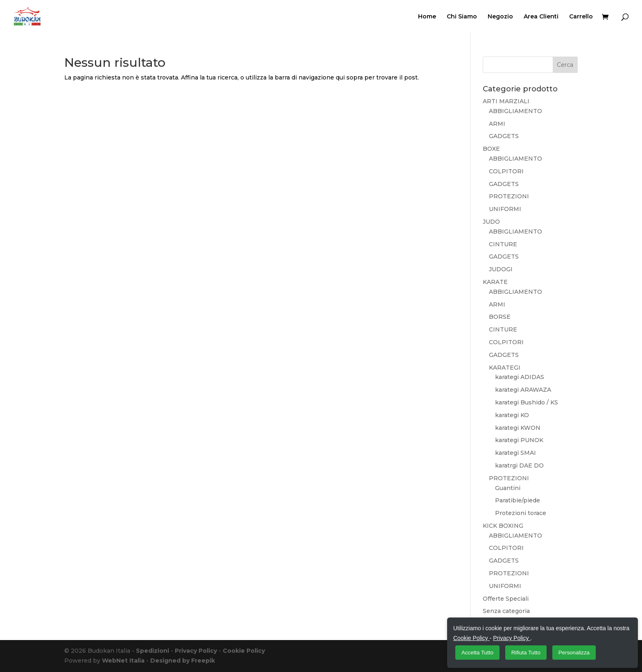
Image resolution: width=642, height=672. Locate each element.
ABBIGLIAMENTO (515, 111)
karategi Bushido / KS (527, 402)
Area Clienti (541, 17)
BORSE (500, 317)
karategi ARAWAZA (523, 390)
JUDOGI (501, 269)
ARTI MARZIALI (506, 101)
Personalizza (574, 653)
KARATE (495, 282)
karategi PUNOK (519, 440)
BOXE (491, 149)
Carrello (581, 17)
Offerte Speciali (506, 599)
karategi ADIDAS (520, 377)
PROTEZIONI (509, 196)
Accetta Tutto (477, 653)
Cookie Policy (244, 651)
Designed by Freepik (183, 661)
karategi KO (512, 415)
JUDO (491, 222)
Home (427, 17)
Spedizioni (153, 651)
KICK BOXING (503, 526)
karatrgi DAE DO (519, 465)
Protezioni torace (521, 513)
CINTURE (503, 244)
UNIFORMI (505, 209)
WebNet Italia (123, 661)
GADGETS (504, 136)
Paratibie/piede (518, 500)
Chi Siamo (462, 17)
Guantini (508, 488)
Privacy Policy (196, 651)
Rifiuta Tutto (526, 653)
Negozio (500, 17)
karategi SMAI (515, 453)
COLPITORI (506, 171)
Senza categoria (506, 611)
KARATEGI (505, 368)
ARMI (497, 124)
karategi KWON (518, 428)
